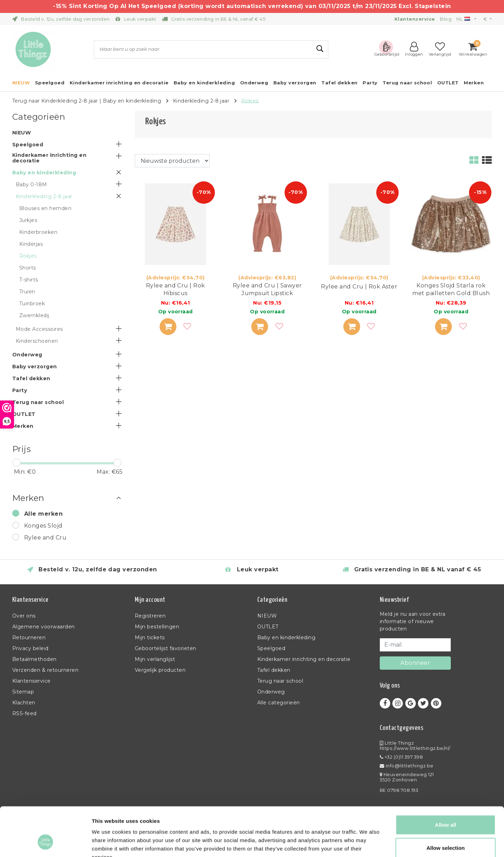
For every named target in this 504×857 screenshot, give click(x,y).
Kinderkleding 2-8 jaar (201, 100)
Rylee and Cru (45, 538)
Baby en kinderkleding (132, 100)
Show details (367, 843)
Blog (446, 19)
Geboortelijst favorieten (166, 648)
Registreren (150, 616)
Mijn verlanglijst (155, 659)
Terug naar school (280, 681)
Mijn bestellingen (157, 627)
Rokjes (250, 100)
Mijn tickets (150, 637)
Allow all (446, 783)
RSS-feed (24, 713)
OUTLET (268, 627)
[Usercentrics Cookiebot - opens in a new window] (45, 843)
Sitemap (23, 692)
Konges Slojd (43, 526)
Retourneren (29, 637)
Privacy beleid (30, 648)
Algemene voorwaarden (44, 627)
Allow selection (445, 806)
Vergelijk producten (160, 670)
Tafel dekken (274, 670)
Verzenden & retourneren (45, 670)
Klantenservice (31, 681)
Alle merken (43, 514)
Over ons (24, 616)
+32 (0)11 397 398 (401, 757)
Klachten (24, 703)
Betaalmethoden (34, 659)
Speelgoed (271, 648)
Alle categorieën (279, 703)
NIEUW (267, 616)
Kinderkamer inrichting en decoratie (304, 659)
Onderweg (271, 692)
